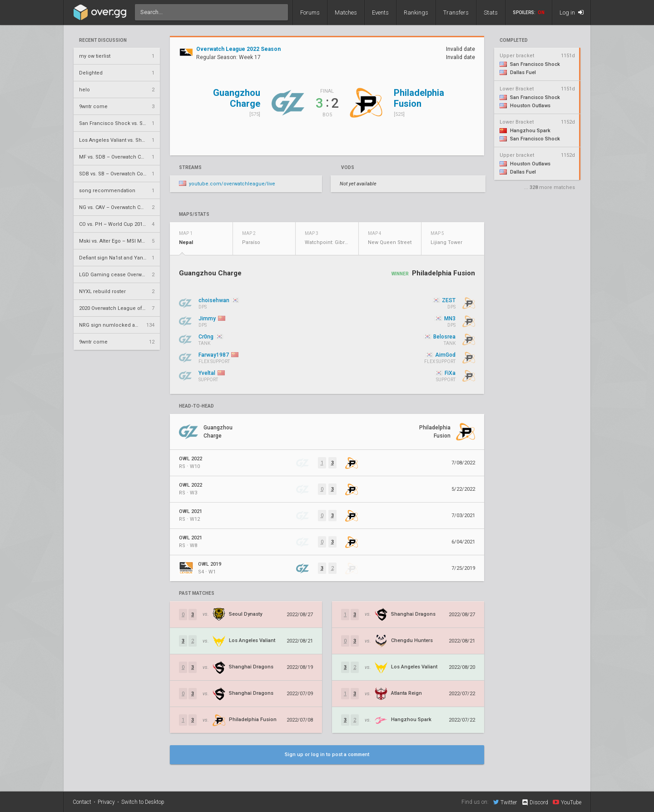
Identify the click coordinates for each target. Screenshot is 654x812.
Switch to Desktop (143, 802)
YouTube (567, 802)
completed (514, 40)
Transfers (456, 12)
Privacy (106, 802)
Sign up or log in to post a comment (327, 755)
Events (380, 12)
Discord (535, 802)
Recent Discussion (103, 40)
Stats (491, 12)
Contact (82, 802)
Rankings (416, 12)
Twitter (505, 802)
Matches (346, 12)
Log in (572, 12)
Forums (310, 12)
